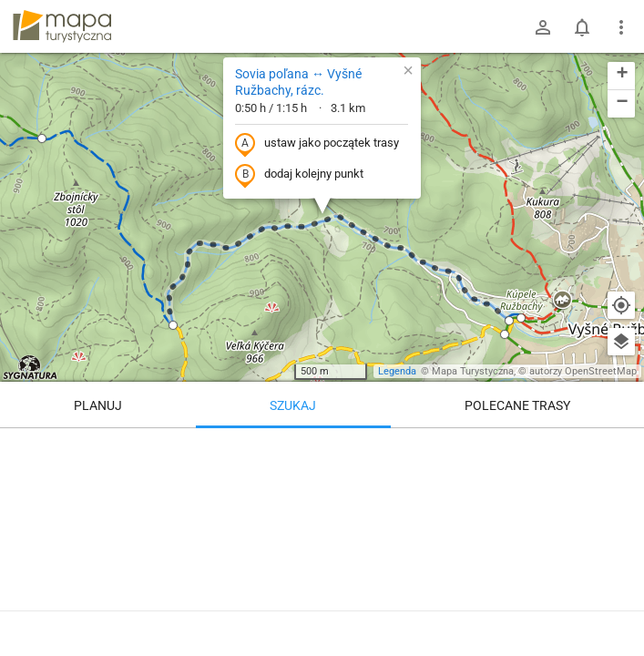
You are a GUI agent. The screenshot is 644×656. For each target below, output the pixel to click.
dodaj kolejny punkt (299, 175)
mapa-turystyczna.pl (62, 26)
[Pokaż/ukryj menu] (621, 27)
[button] (42, 138)
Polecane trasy (517, 405)
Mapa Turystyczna (473, 371)
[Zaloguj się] (543, 27)
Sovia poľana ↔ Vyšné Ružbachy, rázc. (298, 82)
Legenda (397, 371)
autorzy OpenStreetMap (583, 371)
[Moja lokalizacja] (621, 305)
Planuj (98, 405)
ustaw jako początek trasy (317, 144)
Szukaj (293, 405)
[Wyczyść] (621, 448)
